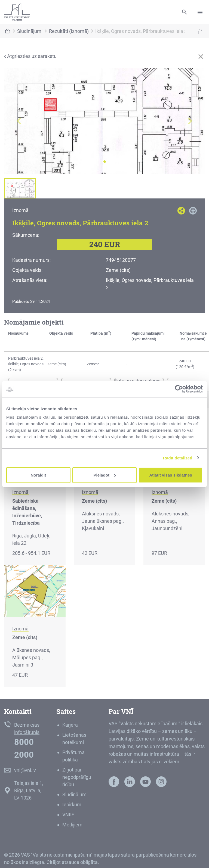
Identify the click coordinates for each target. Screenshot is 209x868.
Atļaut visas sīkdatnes (171, 475)
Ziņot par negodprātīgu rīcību (77, 777)
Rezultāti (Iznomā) (69, 31)
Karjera (70, 725)
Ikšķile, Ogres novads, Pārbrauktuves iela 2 (141, 31)
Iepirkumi (72, 805)
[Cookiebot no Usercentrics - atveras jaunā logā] (179, 389)
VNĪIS (68, 815)
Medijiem (72, 825)
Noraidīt (38, 475)
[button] (19, 121)
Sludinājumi (30, 31)
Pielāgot (105, 475)
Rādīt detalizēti (178, 458)
